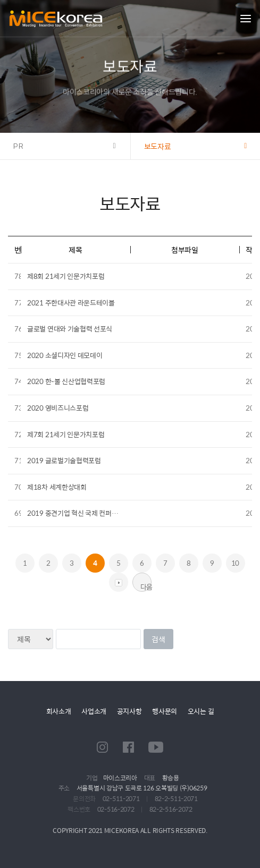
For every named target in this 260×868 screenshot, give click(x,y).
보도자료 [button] (158, 146)
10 (235, 563)
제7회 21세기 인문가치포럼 (66, 434)
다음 (146, 586)
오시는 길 (201, 711)
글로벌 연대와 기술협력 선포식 (70, 329)
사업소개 (94, 711)
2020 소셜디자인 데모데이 (65, 355)
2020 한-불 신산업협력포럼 (66, 381)
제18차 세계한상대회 (57, 487)
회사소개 (59, 711)
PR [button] (19, 146)
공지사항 (129, 711)
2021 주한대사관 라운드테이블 (71, 303)
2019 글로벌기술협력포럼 (64, 460)
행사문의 (165, 711)
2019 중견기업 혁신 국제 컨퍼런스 (76, 513)
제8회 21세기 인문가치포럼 (66, 276)
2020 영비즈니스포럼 (58, 408)
